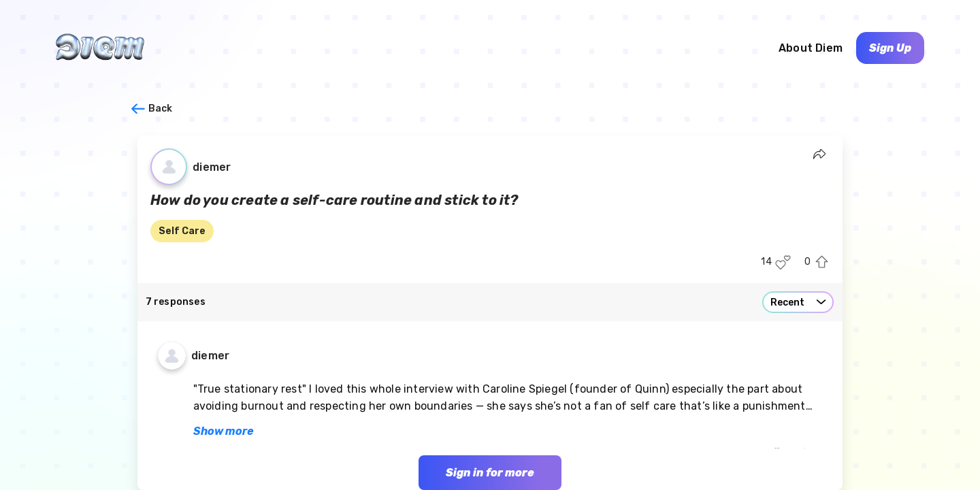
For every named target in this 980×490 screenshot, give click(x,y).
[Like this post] (783, 262)
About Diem (811, 48)
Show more (223, 431)
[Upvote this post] (822, 262)
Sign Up (890, 48)
